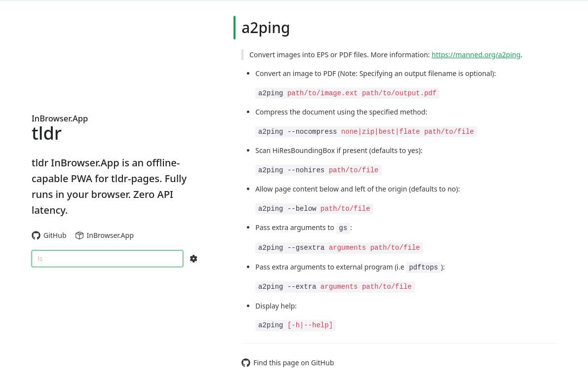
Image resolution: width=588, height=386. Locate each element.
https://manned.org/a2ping (476, 55)
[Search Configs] (194, 259)
